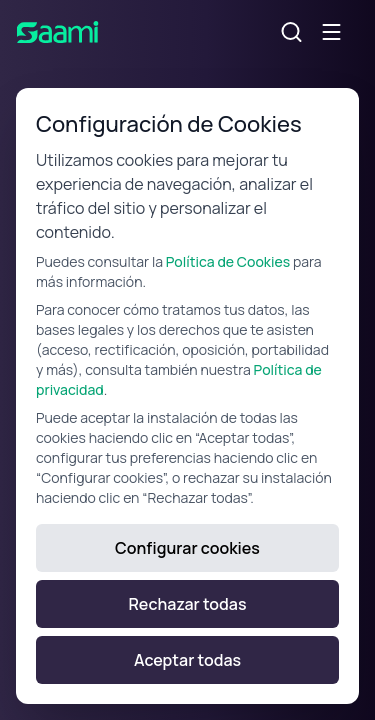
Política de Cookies (228, 261)
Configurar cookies (187, 548)
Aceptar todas (187, 660)
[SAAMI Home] (58, 32)
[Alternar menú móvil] (332, 32)
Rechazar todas (187, 604)
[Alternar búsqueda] (292, 32)
